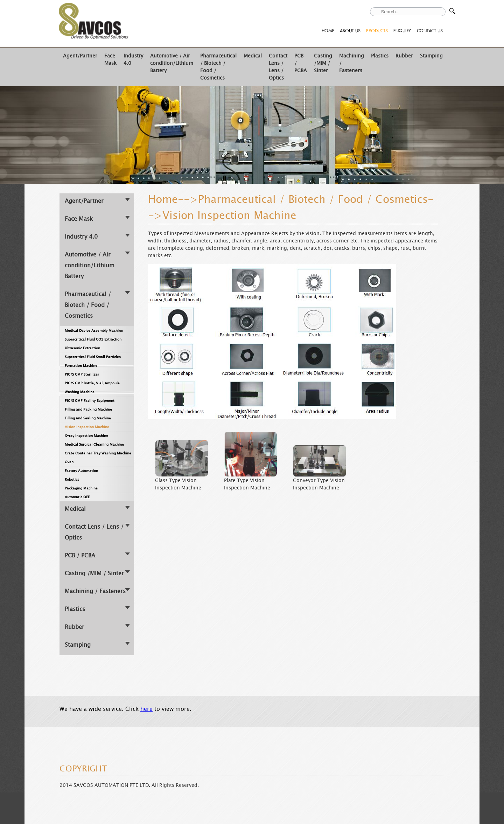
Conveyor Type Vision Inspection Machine (319, 484)
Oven (69, 462)
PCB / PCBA (80, 555)
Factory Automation (81, 471)
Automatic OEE (77, 497)
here (146, 709)
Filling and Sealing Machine (88, 418)
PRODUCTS (377, 31)
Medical (253, 56)
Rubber (404, 56)
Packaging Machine (81, 488)
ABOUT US (350, 31)
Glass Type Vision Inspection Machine (178, 484)
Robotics (72, 479)
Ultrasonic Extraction (82, 348)
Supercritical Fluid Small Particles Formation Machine (93, 361)
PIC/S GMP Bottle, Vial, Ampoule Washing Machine (92, 387)
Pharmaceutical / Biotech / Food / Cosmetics (88, 305)
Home (163, 199)
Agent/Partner (80, 56)
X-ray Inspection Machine (86, 436)
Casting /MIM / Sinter (323, 63)
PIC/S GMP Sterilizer (82, 374)
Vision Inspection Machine (87, 427)
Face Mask (110, 60)
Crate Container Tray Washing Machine (98, 453)
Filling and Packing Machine (88, 409)
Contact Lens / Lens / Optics (278, 67)
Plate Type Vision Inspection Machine (247, 484)
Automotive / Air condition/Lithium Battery (172, 63)
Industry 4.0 (81, 237)
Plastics (380, 56)
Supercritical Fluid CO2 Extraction (93, 339)
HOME (328, 31)
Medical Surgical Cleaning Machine (94, 444)
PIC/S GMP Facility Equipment (90, 401)
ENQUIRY (402, 31)
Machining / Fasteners (95, 591)
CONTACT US (430, 31)
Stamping (431, 56)
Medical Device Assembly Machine (94, 331)
